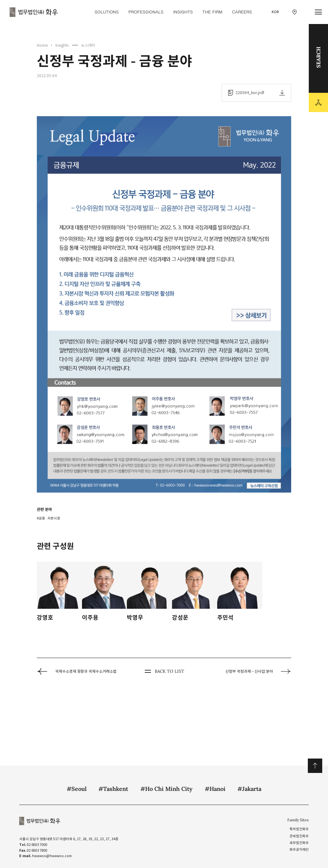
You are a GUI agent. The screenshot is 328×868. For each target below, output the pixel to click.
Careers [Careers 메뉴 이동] (242, 12)
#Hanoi (215, 789)
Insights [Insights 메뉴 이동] (183, 12)
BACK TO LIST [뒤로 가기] (164, 671)
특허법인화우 (299, 829)
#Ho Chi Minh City (166, 789)
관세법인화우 (299, 836)
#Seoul (77, 789)
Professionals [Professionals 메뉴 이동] (146, 12)
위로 (315, 766)
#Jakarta (249, 789)
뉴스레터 (88, 45)
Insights (62, 45)
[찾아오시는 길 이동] (295, 12)
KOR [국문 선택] (275, 12)
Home (42, 45)
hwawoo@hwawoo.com (52, 856)
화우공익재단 (299, 850)
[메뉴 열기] (319, 12)
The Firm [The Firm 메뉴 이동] (212, 12)
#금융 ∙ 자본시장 (49, 518)
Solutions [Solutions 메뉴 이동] (107, 12)
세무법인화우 (299, 843)
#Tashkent (113, 789)
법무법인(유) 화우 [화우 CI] (34, 12)
